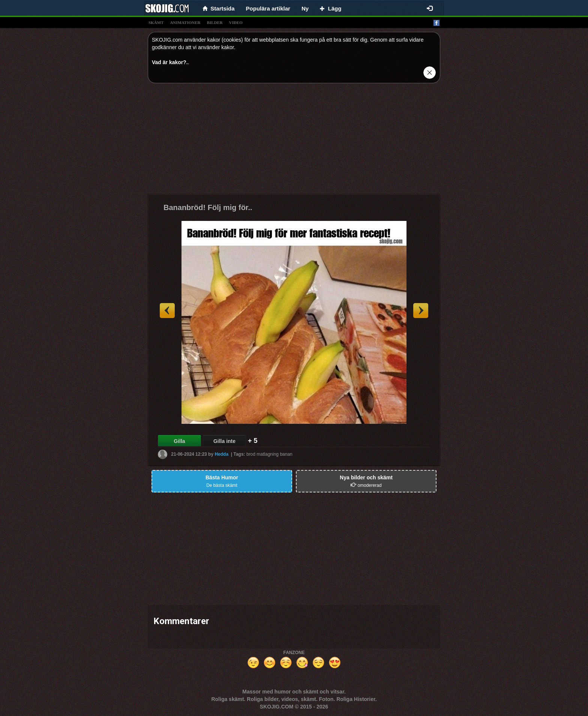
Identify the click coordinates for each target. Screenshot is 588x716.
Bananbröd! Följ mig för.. (208, 207)
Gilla (179, 441)
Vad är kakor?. (170, 62)
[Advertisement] (294, 141)
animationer (185, 23)
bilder (215, 23)
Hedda (221, 454)
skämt (156, 23)
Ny (305, 8)
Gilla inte (224, 441)
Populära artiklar (268, 8)
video (236, 23)
